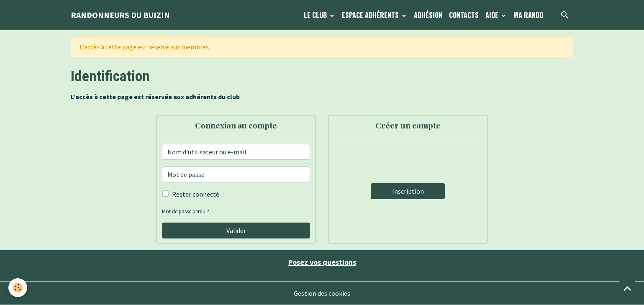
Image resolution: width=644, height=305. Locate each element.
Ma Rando (528, 15)
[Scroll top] (627, 288)
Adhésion (428, 15)
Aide (493, 15)
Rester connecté (196, 194)
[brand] (120, 15)
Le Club (316, 15)
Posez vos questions (322, 262)
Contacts (464, 15)
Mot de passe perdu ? (186, 211)
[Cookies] (18, 288)
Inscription (408, 191)
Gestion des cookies (322, 293)
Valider (236, 231)
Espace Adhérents (371, 15)
